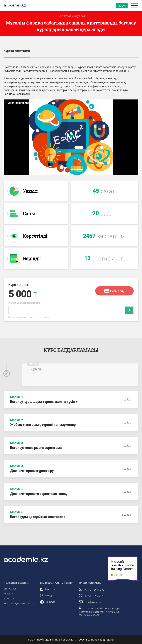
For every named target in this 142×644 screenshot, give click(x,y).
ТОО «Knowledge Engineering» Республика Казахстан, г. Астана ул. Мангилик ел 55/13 (99, 612)
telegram (51, 602)
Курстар (8, 594)
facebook (50, 589)
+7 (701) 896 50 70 (94, 596)
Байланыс (9, 598)
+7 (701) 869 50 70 (94, 590)
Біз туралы (10, 589)
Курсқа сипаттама (17, 51)
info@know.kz (93, 602)
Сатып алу (114, 291)
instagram (51, 595)
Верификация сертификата (19, 603)
